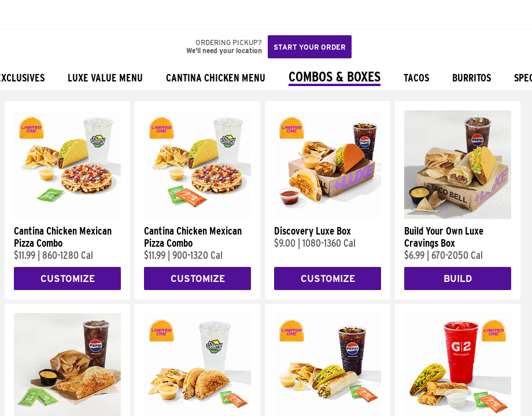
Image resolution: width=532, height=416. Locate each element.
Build (458, 279)
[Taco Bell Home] (20, 14)
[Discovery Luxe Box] (328, 216)
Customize (68, 279)
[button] (47, 14)
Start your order (310, 47)
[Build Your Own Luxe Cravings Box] (458, 216)
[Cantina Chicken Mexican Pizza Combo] (67, 216)
